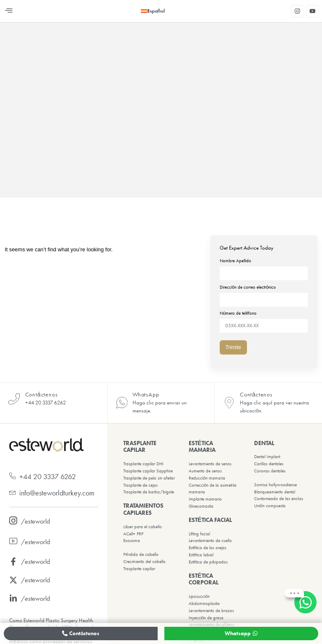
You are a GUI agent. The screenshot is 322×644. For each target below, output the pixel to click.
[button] (9, 11)
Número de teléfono (264, 317)
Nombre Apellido (264, 267)
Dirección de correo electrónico (264, 292)
